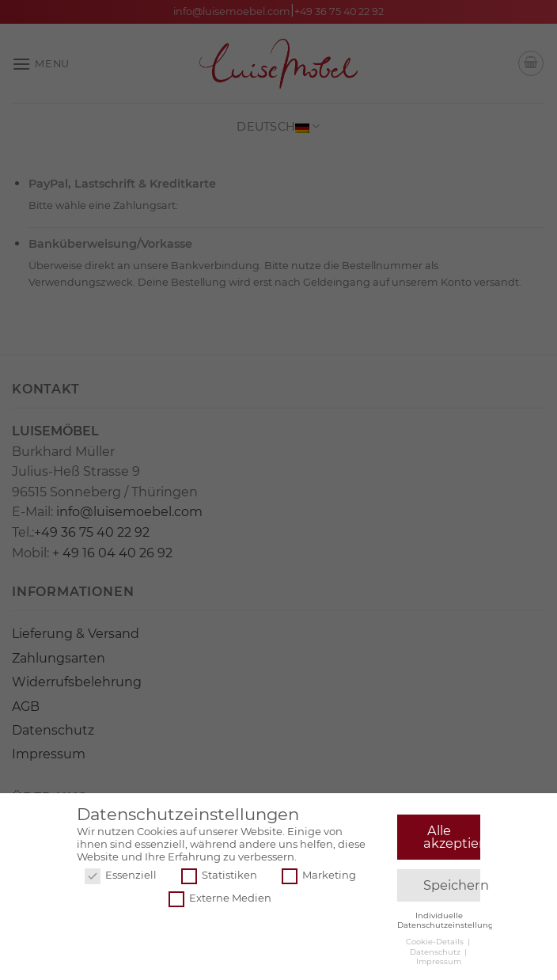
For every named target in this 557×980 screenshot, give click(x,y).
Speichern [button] (452, 887)
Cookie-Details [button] (436, 944)
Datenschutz (436, 953)
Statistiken (219, 877)
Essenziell (121, 877)
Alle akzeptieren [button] (452, 839)
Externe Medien (220, 901)
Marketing (319, 877)
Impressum (439, 963)
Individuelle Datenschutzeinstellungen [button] (451, 922)
